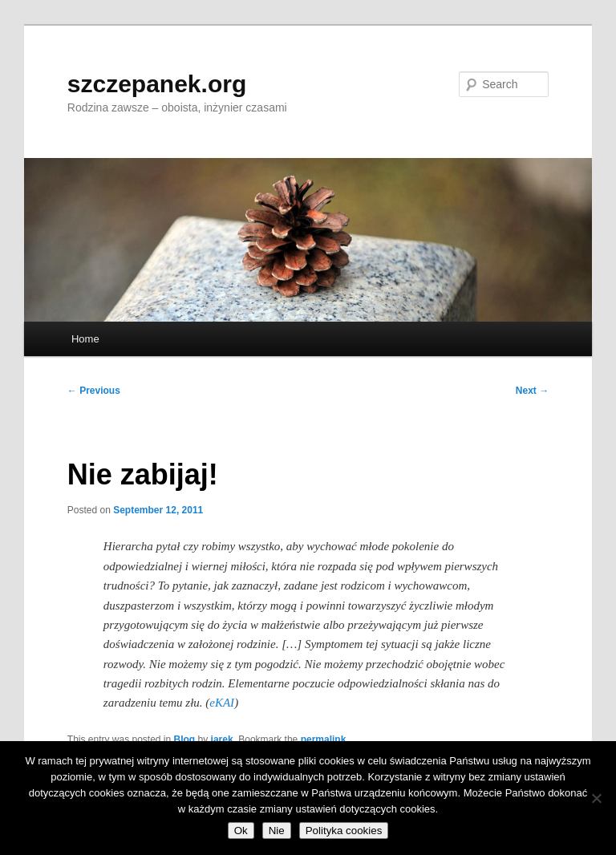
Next (532, 391)
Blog (185, 740)
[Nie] (596, 798)
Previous (94, 391)
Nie (277, 831)
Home (85, 339)
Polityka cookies (344, 831)
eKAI (222, 703)
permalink (324, 740)
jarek (222, 740)
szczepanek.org (157, 84)
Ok (241, 831)
